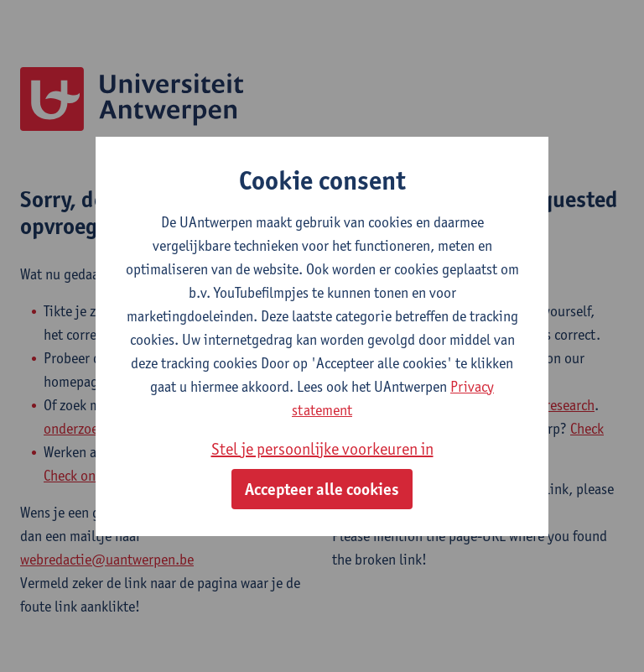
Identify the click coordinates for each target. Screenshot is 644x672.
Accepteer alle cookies (322, 489)
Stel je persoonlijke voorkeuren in (322, 449)
